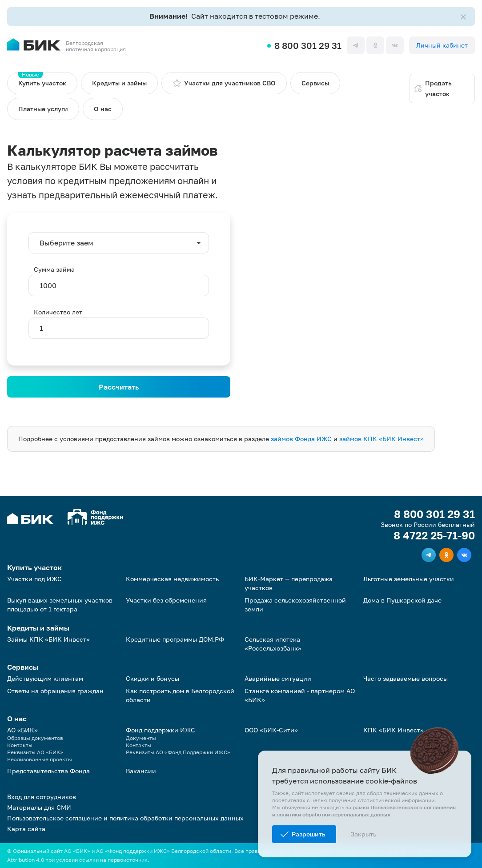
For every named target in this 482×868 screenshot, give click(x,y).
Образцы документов (35, 738)
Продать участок (433, 88)
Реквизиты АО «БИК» (35, 752)
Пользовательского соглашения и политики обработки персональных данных (364, 811)
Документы (141, 738)
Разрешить (309, 834)
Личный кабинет (442, 45)
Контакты (20, 745)
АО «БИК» (22, 730)
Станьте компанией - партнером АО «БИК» (300, 695)
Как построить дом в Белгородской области (180, 695)
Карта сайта (26, 829)
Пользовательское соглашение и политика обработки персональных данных (125, 818)
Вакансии (141, 771)
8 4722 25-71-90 (434, 535)
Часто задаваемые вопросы (406, 678)
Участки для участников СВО (224, 83)
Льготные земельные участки (409, 579)
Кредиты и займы (119, 83)
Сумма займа (54, 269)
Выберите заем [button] (66, 243)
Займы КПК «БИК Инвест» (48, 639)
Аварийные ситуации (278, 678)
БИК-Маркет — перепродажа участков (289, 583)
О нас (103, 109)
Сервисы (315, 83)
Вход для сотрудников (42, 797)
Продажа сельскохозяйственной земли (295, 605)
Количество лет (58, 312)
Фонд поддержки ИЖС (161, 730)
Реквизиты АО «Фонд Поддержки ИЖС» (178, 752)
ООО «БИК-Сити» (271, 730)
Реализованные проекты (40, 759)
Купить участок (42, 79)
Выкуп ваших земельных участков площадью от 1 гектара (60, 605)
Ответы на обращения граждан (55, 691)
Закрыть (363, 834)
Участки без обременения (166, 600)
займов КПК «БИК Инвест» (382, 439)
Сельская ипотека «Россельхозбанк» (273, 644)
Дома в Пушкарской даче (402, 600)
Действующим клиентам (45, 678)
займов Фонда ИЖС (301, 439)
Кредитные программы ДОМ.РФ (175, 639)
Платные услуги (43, 109)
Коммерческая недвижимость (172, 579)
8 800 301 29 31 (308, 45)
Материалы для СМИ (39, 807)
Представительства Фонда (48, 771)
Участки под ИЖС (34, 579)
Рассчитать (119, 387)
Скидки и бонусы (153, 678)
